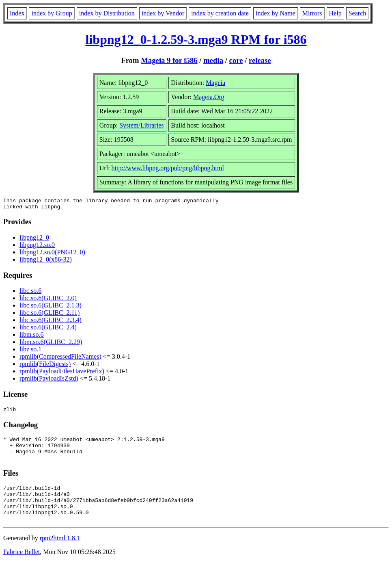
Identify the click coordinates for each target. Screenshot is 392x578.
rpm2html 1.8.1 (60, 554)
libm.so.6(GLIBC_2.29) (51, 344)
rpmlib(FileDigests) (45, 366)
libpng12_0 (34, 240)
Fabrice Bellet (22, 568)
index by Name (276, 13)
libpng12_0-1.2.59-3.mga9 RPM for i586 (196, 39)
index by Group (52, 13)
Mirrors (312, 13)
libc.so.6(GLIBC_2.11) (50, 315)
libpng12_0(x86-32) (46, 262)
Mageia (215, 83)
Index (17, 13)
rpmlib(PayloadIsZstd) (49, 381)
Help (335, 13)
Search (358, 13)
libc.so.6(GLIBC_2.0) (48, 300)
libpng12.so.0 (37, 247)
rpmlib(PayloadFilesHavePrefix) (62, 373)
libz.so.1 (30, 352)
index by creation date (220, 13)
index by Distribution (107, 13)
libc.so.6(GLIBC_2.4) (48, 330)
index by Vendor (163, 13)
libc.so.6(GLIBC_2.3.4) (51, 322)
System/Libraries (141, 125)
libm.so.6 (32, 337)
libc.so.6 (30, 293)
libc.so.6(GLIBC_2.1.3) (51, 308)
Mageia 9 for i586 (169, 60)
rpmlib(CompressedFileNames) (60, 359)
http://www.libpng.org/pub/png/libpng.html (168, 168)
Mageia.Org (209, 97)
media (213, 60)
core (236, 60)
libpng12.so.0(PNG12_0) (52, 254)
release (260, 60)
